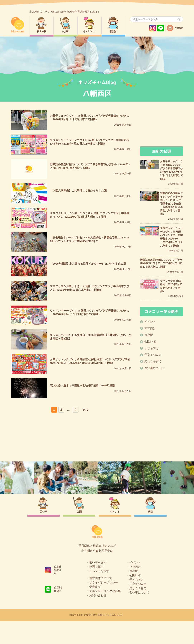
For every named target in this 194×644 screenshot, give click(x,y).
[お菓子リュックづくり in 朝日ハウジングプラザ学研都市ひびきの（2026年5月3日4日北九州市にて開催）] (149, 164)
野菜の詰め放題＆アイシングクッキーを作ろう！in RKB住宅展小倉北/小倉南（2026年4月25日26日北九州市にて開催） (171, 204)
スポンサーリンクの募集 (105, 614)
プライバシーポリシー (104, 605)
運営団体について (101, 601)
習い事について (154, 368)
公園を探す (96, 590)
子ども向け (152, 348)
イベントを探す (99, 594)
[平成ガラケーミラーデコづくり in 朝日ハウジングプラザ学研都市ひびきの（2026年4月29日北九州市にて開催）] (149, 231)
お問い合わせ (98, 618)
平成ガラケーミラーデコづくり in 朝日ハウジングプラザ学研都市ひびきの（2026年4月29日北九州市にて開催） (171, 237)
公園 (65, 31)
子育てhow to (153, 355)
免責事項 (95, 610)
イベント (89, 31)
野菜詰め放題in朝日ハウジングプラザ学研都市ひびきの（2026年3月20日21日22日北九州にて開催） (161, 263)
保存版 (149, 335)
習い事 (42, 31)
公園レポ (150, 342)
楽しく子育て (153, 361)
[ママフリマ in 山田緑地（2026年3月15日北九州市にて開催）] (149, 284)
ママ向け (150, 328)
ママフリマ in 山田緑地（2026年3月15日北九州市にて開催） (171, 286)
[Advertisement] (71, 443)
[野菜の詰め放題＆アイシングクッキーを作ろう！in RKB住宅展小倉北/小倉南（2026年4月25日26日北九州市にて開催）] (149, 196)
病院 (113, 31)
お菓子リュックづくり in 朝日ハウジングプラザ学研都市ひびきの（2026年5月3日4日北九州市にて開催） (172, 170)
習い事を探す (98, 585)
